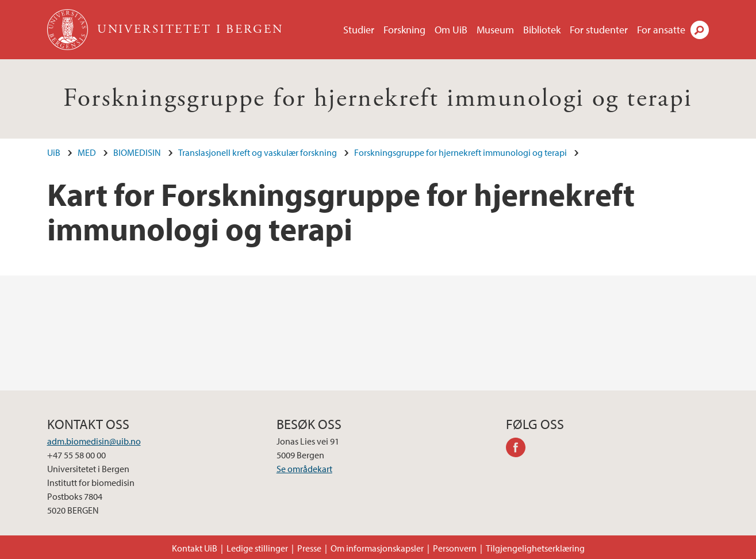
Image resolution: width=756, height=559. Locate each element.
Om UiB (451, 30)
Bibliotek (542, 30)
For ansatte (661, 30)
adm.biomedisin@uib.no (94, 441)
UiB (54, 152)
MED (87, 152)
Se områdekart (304, 469)
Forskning (404, 30)
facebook (520, 449)
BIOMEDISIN (137, 152)
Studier (359, 30)
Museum (495, 30)
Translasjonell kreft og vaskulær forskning (258, 152)
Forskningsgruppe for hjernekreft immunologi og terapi (378, 99)
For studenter (599, 30)
